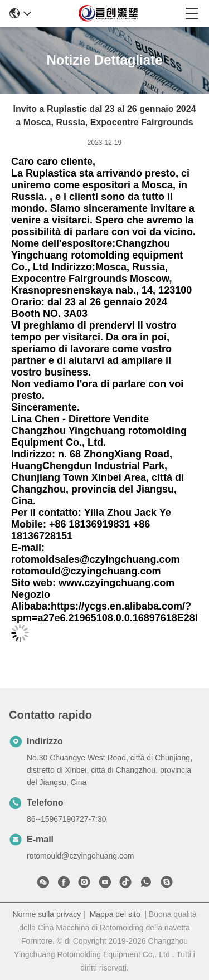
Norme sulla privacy (47, 914)
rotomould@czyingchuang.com (80, 856)
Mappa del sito (115, 914)
